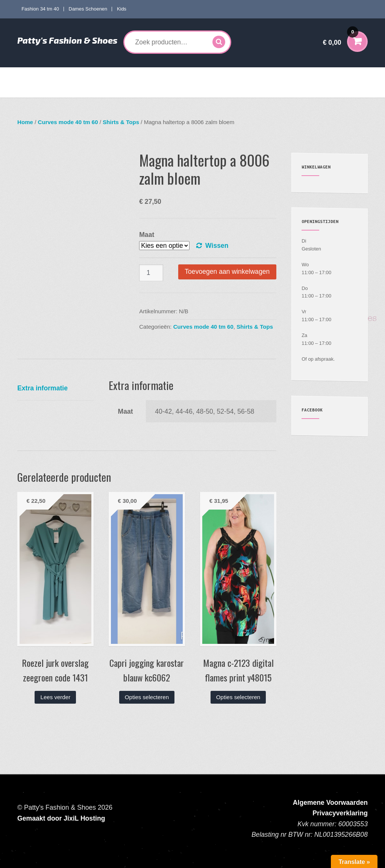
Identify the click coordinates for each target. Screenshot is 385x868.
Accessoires (266, 75)
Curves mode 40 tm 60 (128, 75)
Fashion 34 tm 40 (40, 9)
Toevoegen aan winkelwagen (227, 272)
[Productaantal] (151, 273)
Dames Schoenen (88, 9)
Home (30, 75)
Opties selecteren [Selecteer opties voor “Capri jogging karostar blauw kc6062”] (147, 697)
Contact (103, 90)
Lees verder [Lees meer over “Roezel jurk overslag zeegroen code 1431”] (56, 697)
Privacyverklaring (340, 813)
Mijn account (311, 75)
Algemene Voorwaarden (330, 803)
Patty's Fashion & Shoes (67, 40)
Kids (122, 9)
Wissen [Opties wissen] (217, 246)
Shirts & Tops (121, 122)
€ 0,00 (341, 37)
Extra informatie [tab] (42, 388)
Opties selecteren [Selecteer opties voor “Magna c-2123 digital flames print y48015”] (238, 697)
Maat (147, 235)
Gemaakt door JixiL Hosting (61, 818)
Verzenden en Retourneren (55, 90)
